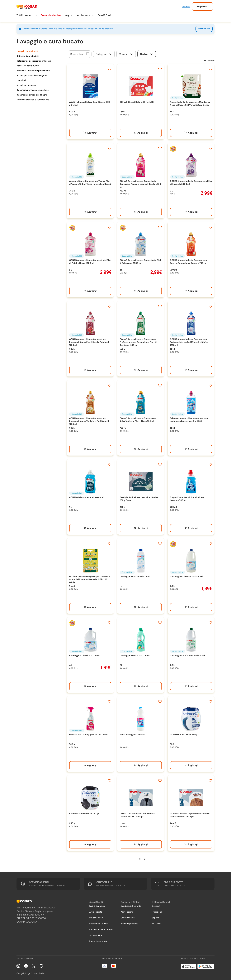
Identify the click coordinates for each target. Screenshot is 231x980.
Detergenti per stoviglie (28, 56)
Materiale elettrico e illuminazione (33, 100)
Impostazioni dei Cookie (101, 930)
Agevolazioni (127, 912)
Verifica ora (204, 29)
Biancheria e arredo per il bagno (32, 95)
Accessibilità (95, 935)
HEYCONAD (157, 924)
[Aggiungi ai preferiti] (110, 69)
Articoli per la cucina (27, 85)
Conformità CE (128, 918)
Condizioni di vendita (131, 906)
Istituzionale (158, 912)
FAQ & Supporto (97, 906)
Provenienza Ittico (98, 941)
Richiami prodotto (129, 924)
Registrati (202, 6)
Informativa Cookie (98, 924)
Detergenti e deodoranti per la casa (34, 61)
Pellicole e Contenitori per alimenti (33, 71)
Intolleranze (83, 15)
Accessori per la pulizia (28, 66)
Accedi (186, 7)
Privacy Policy (96, 918)
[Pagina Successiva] (144, 859)
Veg (67, 15)
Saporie (156, 918)
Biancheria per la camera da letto (33, 90)
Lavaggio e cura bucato (28, 51)
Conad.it (156, 906)
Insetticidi (21, 80)
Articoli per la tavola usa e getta (32, 76)
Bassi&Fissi (104, 15)
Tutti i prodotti (25, 15)
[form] (104, 54)
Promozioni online (51, 15)
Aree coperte (96, 912)
